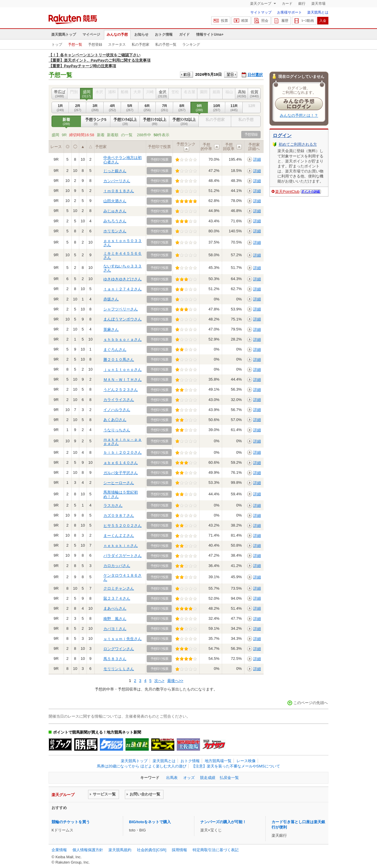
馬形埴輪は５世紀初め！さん (121, 494)
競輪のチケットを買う (71, 822)
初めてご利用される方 (298, 144)
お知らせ (141, 34)
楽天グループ (261, 4)
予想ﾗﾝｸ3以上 (155, 121)
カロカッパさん (117, 566)
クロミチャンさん (119, 588)
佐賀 (254, 94)
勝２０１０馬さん (119, 360)
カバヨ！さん (115, 629)
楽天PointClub (287, 191)
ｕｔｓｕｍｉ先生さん (123, 639)
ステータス (117, 45)
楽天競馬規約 (120, 850)
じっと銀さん (115, 171)
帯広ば (59, 94)
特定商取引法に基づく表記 (216, 850)
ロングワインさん (119, 649)
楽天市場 (318, 4)
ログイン (282, 135)
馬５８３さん (115, 659)
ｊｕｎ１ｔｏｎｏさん (123, 370)
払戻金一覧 (229, 778)
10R (217, 108)
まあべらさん (115, 608)
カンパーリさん (117, 181)
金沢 (162, 94)
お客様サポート (290, 12)
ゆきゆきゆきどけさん (123, 279)
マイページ (91, 34)
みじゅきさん (115, 211)
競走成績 (208, 778)
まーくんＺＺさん (119, 536)
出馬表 (172, 778)
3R (95, 108)
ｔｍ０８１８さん (119, 191)
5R (130, 108)
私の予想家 (140, 45)
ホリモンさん (115, 231)
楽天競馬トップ (64, 34)
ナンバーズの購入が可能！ (223, 822)
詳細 (257, 159)
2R (78, 108)
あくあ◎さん (115, 420)
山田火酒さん (115, 201)
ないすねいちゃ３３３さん (123, 268)
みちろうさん (115, 221)
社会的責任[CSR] (152, 850)
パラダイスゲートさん (123, 556)
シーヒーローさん (119, 483)
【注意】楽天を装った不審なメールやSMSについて (236, 766)
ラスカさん (113, 505)
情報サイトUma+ (210, 34)
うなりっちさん (117, 430)
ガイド (184, 34)
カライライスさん (119, 400)
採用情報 (179, 850)
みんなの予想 (117, 34)
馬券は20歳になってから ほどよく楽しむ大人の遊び (142, 766)
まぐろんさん (115, 350)
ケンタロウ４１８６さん (123, 577)
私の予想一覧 (166, 45)
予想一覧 (75, 45)
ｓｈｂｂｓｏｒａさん (123, 340)
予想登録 (95, 45)
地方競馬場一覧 (218, 761)
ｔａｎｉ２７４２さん (123, 289)
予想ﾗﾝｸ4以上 (125, 121)
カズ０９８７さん (119, 516)
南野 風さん (115, 619)
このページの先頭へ (311, 703)
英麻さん (111, 329)
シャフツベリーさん (121, 309)
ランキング (191, 45)
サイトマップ (261, 12)
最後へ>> (175, 681)
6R (147, 108)
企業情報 (59, 850)
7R (164, 108)
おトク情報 (164, 34)
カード (287, 4)
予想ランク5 (96, 121)
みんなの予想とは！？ (299, 115)
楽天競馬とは (318, 12)
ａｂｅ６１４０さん (121, 463)
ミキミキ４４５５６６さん (123, 255)
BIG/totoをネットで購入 (150, 822)
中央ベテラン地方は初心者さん (123, 160)
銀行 (302, 4)
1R (60, 108)
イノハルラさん (117, 410)
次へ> (159, 681)
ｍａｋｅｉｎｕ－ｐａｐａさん (123, 442)
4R (112, 108)
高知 (242, 94)
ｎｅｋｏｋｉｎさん (121, 546)
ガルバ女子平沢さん (121, 473)
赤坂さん (111, 299)
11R (234, 108)
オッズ (189, 778)
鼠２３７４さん (117, 598)
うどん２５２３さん (121, 390)
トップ (57, 45)
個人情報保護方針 (88, 850)
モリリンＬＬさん (119, 669)
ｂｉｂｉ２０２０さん (123, 452)
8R (182, 108)
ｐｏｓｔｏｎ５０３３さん (123, 243)
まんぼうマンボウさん (123, 319)
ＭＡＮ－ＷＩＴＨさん (123, 380)
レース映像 (246, 761)
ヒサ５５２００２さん (123, 526)
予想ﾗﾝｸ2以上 (184, 121)
